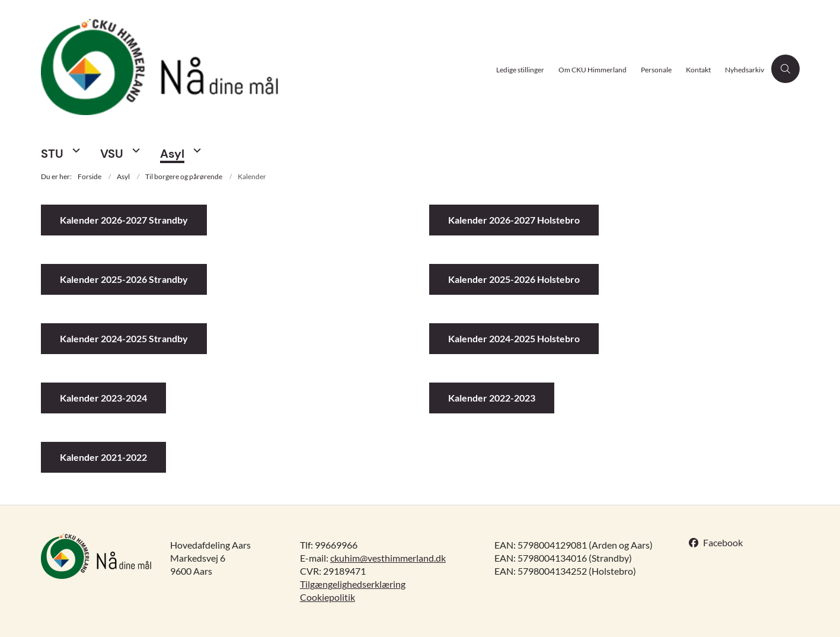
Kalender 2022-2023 (492, 398)
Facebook (723, 542)
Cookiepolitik (328, 597)
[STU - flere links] (75, 150)
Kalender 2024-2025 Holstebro (514, 338)
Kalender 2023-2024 (103, 398)
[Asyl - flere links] (196, 150)
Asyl (172, 154)
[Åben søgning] (785, 69)
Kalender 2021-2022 (103, 457)
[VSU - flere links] (135, 150)
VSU (112, 154)
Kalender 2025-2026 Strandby (124, 279)
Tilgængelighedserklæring (353, 584)
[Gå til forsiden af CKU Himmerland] (265, 69)
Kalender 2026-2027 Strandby (124, 220)
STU (52, 154)
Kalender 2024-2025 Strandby (124, 338)
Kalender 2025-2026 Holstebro (514, 279)
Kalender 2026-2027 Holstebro (514, 220)
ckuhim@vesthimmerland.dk (388, 558)
